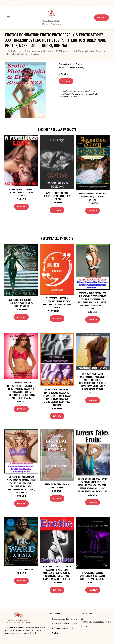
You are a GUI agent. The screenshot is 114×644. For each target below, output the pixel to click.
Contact (101, 18)
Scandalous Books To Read (65, 624)
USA (77, 3)
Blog (56, 633)
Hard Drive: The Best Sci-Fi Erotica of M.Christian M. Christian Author (21, 303)
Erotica (79, 64)
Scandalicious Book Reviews (66, 619)
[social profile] (16, 3)
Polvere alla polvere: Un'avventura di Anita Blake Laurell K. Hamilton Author (93, 576)
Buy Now (66, 81)
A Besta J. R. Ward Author (21, 569)
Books (72, 64)
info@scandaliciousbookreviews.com (94, 3)
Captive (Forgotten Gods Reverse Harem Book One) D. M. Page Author (57, 196)
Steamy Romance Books (64, 628)
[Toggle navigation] (8, 17)
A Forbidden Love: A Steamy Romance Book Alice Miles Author (21, 192)
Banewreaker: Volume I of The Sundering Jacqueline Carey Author (93, 197)
